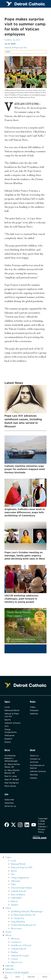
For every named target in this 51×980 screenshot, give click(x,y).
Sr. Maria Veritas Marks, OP (12, 766)
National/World (12, 710)
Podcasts (34, 710)
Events (8, 742)
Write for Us (10, 806)
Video (33, 707)
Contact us (35, 759)
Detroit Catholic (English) (17, 973)
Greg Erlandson (18, 922)
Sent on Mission (18, 895)
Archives (34, 762)
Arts (7, 726)
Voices (8, 908)
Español (8, 739)
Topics (8, 857)
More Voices (10, 786)
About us (34, 756)
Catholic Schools (12, 723)
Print (8, 52)
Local (7, 707)
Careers (34, 778)
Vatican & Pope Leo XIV (16, 48)
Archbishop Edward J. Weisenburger (11, 758)
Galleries (34, 714)
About (8, 935)
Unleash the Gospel (20, 956)
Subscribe (9, 800)
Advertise (9, 803)
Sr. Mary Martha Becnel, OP (12, 772)
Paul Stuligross (12, 783)
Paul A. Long (11, 776)
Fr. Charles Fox (17, 918)
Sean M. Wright (12, 780)
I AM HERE (16, 898)
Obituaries (9, 736)
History (14, 901)
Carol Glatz (12, 40)
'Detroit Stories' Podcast (22, 888)
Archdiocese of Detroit (37, 767)
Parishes (34, 775)
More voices (16, 929)
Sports (8, 720)
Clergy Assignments (11, 731)
